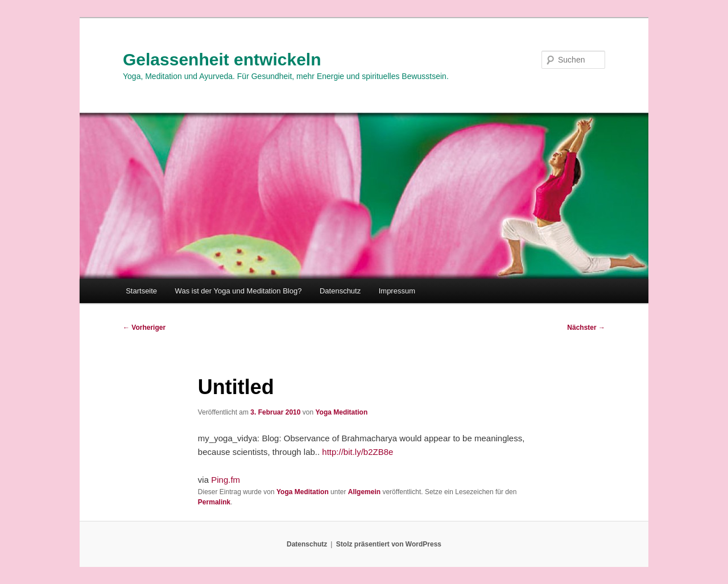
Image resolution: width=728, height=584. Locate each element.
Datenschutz (340, 291)
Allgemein (364, 492)
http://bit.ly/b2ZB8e (357, 452)
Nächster (586, 328)
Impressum (397, 291)
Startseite (141, 291)
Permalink (214, 502)
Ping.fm (226, 480)
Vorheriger (144, 328)
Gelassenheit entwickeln (222, 59)
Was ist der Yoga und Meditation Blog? (239, 291)
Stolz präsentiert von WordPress (389, 544)
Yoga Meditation (341, 412)
